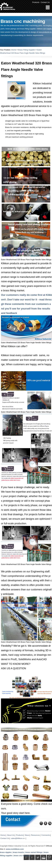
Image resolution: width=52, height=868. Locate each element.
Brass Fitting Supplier (27, 50)
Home (14, 50)
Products (36, 2)
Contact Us (45, 2)
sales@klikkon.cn (18, 838)
